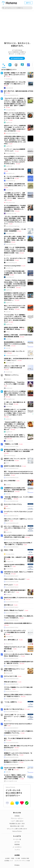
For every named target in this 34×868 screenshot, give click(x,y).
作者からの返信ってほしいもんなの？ (15, 579)
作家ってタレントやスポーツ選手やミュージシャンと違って (19, 520)
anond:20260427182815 (12, 607)
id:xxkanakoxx (9, 569)
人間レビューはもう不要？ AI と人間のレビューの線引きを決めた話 (14, 367)
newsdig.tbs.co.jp (10, 399)
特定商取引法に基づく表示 (17, 824)
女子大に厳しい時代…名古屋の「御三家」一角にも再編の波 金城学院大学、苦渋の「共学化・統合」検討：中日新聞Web (15, 239)
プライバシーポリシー (17, 818)
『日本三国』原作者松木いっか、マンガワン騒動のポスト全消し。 (19, 498)
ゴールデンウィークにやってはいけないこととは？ (19, 512)
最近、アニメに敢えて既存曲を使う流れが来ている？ (18, 739)
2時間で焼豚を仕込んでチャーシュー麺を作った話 (14, 670)
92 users (16, 605)
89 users (19, 231)
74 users (23, 656)
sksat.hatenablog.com (11, 263)
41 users (10, 144)
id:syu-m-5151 (9, 644)
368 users (27, 537)
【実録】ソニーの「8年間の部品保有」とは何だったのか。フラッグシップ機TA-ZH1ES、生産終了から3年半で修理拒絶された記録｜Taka (15, 250)
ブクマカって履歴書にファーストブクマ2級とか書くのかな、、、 (18, 688)
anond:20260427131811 (12, 627)
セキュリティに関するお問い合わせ (17, 829)
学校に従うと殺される (10, 682)
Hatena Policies (17, 831)
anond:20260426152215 (12, 711)
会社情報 (7, 858)
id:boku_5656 (9, 673)
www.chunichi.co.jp (11, 244)
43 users (22, 329)
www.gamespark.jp (11, 110)
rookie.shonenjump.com (12, 355)
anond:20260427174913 (12, 613)
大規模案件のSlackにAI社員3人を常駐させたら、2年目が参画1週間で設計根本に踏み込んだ (15, 490)
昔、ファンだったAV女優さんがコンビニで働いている (14, 177)
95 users (12, 275)
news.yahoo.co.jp (10, 202)
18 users (6, 86)
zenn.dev (8, 348)
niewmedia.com (10, 363)
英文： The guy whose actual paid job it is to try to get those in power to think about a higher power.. (19, 473)
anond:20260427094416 (12, 666)
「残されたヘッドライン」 (12, 375)
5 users (6, 513)
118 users (6, 369)
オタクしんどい (8, 585)
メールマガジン (17, 847)
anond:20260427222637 (12, 576)
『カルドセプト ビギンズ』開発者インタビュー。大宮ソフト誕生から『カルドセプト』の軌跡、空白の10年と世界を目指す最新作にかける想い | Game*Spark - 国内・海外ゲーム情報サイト (15, 103)
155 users (22, 337)
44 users (13, 242)
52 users (18, 164)
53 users (17, 260)
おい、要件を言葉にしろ (11, 640)
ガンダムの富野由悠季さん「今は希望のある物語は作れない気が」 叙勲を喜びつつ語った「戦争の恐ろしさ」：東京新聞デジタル (15, 208)
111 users (11, 322)
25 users (13, 475)
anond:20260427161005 (12, 620)
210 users (9, 200)
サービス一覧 (17, 839)
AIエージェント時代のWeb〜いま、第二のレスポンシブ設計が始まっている (15, 527)
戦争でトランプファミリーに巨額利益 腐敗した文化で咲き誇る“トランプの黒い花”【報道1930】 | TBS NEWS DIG (15, 394)
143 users (16, 499)
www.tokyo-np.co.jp (11, 213)
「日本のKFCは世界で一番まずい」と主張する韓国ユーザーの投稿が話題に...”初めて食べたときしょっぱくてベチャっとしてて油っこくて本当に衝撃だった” (15, 426)
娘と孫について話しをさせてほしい (14, 709)
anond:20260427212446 (12, 582)
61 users (19, 682)
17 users (22, 779)
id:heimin (8, 508)
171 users (16, 585)
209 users (18, 287)
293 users (9, 439)
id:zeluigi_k (9, 721)
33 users (10, 224)
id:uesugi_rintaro (10, 554)
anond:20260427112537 (12, 658)
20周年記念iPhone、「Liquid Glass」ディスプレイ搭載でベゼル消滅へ (14, 383)
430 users (22, 663)
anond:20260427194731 (12, 516)
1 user (5, 386)
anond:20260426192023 (12, 547)
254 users (22, 253)
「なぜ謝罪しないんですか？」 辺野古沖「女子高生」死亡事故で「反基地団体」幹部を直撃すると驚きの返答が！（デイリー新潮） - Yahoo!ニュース (15, 196)
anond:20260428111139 (12, 523)
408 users (23, 696)
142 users (17, 300)
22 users (24, 466)
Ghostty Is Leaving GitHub (12, 266)
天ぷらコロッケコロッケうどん (13, 504)
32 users (21, 755)
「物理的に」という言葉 (11, 444)
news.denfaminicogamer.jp (13, 226)
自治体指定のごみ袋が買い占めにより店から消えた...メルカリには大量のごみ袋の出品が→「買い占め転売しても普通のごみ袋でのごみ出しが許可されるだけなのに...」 (15, 296)
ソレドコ (17, 850)
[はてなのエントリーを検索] (17, 8)
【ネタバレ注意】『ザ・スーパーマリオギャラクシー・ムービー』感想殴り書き (15, 716)
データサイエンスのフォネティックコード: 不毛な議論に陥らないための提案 (15, 632)
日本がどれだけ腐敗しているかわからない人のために (19, 598)
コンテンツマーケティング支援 (22, 861)
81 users (17, 178)
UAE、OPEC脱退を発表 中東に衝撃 (14, 169)
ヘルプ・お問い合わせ (17, 821)
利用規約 (17, 816)
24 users (17, 460)
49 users (8, 634)
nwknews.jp (9, 406)
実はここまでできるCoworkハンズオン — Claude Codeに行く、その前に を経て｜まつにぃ (15, 307)
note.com (8, 255)
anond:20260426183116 (12, 691)
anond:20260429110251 (12, 95)
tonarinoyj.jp (9, 79)
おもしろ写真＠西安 (10, 481)
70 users (6, 187)
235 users (6, 417)
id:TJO (7, 463)
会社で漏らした (8, 605)
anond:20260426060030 (12, 735)
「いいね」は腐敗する (10, 702)
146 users (6, 625)
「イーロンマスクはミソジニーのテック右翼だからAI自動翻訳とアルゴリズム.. (19, 732)
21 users (8, 559)
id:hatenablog (9, 651)
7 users (28, 579)
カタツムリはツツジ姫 (10, 676)
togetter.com (9, 122)
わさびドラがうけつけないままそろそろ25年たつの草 (18, 725)
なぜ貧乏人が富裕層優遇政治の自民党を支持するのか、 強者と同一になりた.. (19, 662)
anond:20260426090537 (12, 728)
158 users (13, 429)
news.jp (8, 332)
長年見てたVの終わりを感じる (13, 466)
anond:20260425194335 (12, 750)
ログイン (28, 3)
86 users (17, 748)
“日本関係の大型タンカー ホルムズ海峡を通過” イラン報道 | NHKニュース (15, 83)
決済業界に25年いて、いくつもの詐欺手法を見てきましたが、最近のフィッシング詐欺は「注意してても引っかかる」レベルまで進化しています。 (15, 412)
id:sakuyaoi (9, 594)
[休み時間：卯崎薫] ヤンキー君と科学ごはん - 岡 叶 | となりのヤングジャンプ (15, 75)
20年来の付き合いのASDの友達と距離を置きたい (18, 623)
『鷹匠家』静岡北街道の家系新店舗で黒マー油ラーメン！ (15, 591)
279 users (16, 770)
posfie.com (9, 419)
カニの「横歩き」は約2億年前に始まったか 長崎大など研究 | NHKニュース (15, 185)
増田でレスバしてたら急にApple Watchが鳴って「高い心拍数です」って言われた (18, 544)
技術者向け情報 (25, 858)
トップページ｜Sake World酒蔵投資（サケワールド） (15, 150)
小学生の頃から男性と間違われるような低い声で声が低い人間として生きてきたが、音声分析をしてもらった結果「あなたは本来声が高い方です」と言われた (15, 140)
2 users (18, 481)
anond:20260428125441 (12, 501)
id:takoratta (9, 532)
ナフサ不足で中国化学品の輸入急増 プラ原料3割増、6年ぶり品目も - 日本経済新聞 (15, 273)
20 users (6, 530)
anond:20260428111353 (12, 540)
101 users (16, 404)
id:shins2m (8, 379)
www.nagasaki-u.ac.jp (11, 781)
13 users (8, 76)
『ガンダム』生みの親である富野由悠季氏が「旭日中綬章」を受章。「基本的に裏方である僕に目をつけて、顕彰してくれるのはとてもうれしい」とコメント (15, 220)
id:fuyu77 (8, 706)
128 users (17, 211)
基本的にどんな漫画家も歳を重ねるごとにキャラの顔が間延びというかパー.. (19, 761)
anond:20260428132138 (12, 477)
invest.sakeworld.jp (11, 153)
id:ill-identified (9, 637)
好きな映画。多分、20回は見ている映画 (15, 558)
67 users (21, 762)
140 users (8, 599)
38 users (6, 171)
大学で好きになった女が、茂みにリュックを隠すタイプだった (19, 573)
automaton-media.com (12, 133)
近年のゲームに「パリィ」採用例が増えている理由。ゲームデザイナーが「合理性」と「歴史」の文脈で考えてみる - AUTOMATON (15, 128)
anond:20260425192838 (12, 757)
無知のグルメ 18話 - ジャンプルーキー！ (14, 352)
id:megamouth (10, 561)
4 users (25, 544)
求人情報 (18, 858)
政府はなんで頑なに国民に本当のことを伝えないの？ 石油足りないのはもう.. (18, 695)
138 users (17, 491)
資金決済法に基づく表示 (17, 826)
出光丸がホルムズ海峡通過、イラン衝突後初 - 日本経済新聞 (15, 230)
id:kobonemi (9, 388)
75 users (21, 640)
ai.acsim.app (9, 372)
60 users (18, 131)
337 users (13, 574)
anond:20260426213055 (12, 684)
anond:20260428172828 (12, 446)
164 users (9, 353)
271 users (27, 709)
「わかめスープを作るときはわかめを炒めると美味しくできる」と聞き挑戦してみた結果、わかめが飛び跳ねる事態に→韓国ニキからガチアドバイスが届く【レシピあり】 (15, 284)
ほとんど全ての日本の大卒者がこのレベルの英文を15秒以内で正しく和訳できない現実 (19, 536)
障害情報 (17, 844)
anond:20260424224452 (12, 743)
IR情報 (12, 858)
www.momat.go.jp (11, 455)
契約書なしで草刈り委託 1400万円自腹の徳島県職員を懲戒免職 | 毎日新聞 (18, 336)
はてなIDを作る (17, 58)
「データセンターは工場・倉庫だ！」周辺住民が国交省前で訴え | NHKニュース (15, 437)
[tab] (4, 65)
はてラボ (17, 842)
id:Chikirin (8, 485)
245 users (8, 397)
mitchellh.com (9, 268)
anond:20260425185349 (12, 765)
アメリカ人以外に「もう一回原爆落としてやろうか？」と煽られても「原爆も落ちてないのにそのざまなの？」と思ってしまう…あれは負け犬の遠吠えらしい (15, 318)
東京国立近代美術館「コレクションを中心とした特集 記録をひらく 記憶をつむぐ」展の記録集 (19, 450)
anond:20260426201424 (12, 699)
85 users (23, 266)
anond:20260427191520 (12, 602)
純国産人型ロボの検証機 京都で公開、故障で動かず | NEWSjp (14, 328)
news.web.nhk (9, 88)
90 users (20, 360)
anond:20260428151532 (12, 468)
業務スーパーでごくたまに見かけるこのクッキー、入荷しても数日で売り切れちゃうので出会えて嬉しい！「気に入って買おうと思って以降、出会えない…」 (15, 116)
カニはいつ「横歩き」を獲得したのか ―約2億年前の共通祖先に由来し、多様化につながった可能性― (15, 777)
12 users (21, 444)
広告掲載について (9, 861)
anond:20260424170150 (12, 679)
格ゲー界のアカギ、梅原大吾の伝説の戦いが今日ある (19, 92)
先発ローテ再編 (8, 550)
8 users (11, 521)
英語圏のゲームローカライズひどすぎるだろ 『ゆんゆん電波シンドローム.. (18, 754)
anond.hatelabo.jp (11, 181)
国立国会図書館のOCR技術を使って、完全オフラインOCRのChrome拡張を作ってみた (15, 344)
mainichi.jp (9, 339)
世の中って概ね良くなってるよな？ (14, 610)
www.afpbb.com (10, 173)
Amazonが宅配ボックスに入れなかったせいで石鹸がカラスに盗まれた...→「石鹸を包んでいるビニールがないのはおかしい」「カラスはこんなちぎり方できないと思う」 (15, 160)
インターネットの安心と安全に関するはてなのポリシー (17, 792)
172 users (20, 702)
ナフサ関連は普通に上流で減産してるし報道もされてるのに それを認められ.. (19, 617)
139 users (17, 309)
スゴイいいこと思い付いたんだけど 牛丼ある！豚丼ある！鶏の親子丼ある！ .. (18, 655)
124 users (13, 346)
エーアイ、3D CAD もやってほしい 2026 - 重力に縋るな (15, 259)
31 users (10, 120)
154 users (6, 453)
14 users (19, 676)
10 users (8, 93)
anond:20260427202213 (12, 587)
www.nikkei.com (10, 233)
